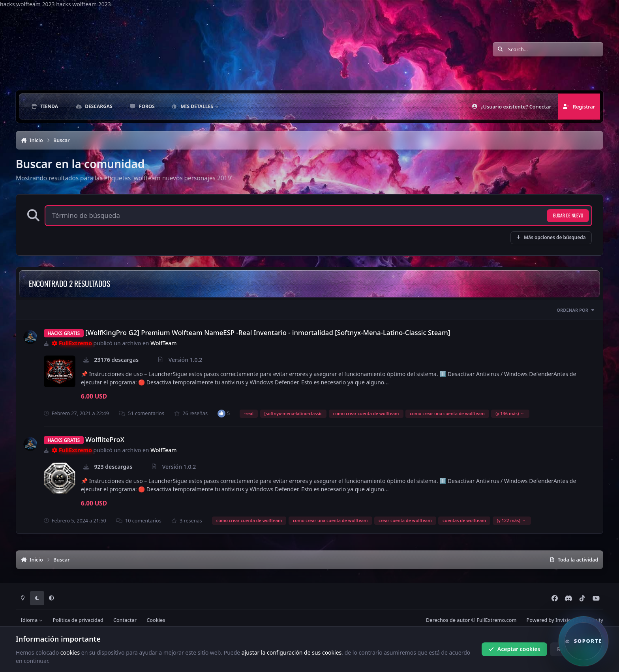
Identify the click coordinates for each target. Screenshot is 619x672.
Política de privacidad (78, 620)
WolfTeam (163, 343)
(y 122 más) (511, 520)
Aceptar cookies (514, 649)
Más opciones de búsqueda (551, 237)
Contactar (125, 620)
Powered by (565, 620)
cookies (70, 652)
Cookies (156, 620)
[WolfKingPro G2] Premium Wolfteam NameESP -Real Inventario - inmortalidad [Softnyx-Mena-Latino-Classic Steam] (268, 332)
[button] (583, 641)
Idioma (32, 620)
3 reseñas (187, 521)
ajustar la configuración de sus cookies (292, 652)
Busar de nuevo (568, 215)
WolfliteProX (105, 439)
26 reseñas (191, 413)
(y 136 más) (510, 413)
